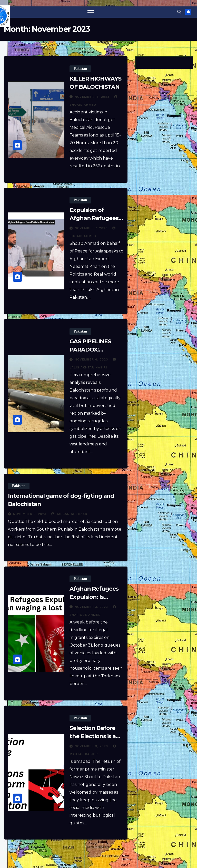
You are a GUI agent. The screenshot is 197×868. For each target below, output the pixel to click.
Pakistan (80, 69)
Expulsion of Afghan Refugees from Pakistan (94, 218)
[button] (179, 12)
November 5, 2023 (30, 514)
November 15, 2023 (93, 97)
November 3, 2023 (92, 607)
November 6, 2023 (92, 360)
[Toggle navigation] (91, 12)
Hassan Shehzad (69, 514)
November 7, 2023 (92, 228)
